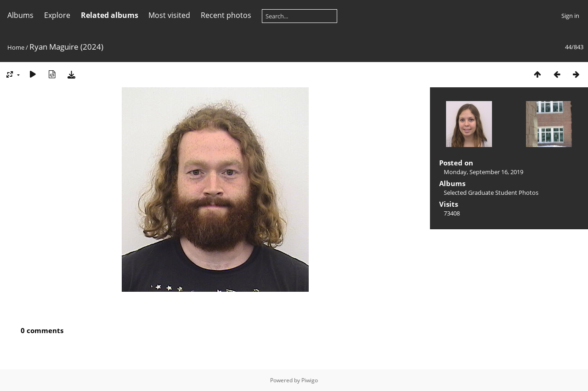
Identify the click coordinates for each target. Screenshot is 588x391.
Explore (57, 15)
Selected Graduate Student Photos (491, 193)
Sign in (570, 16)
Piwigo (310, 380)
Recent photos (226, 15)
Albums (20, 15)
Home (16, 47)
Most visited (169, 15)
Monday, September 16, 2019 (483, 172)
